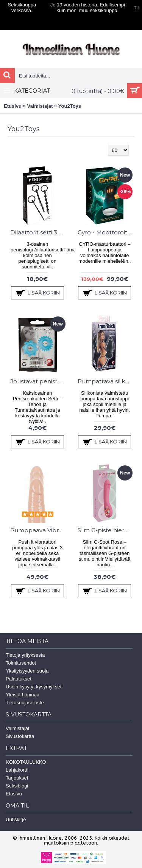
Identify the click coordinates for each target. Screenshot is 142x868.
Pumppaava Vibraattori (39, 530)
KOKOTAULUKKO (26, 762)
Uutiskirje (16, 819)
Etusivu (13, 106)
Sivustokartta (20, 736)
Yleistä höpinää (23, 695)
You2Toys (70, 106)
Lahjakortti (17, 770)
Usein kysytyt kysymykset (34, 687)
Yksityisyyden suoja (27, 671)
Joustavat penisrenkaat (39, 381)
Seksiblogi (17, 786)
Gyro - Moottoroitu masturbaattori (106, 232)
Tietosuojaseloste (25, 703)
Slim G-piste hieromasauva (106, 530)
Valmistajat (40, 106)
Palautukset (19, 679)
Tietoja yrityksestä (25, 655)
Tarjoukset (17, 778)
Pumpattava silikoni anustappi (106, 381)
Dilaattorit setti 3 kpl (39, 232)
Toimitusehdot (21, 663)
